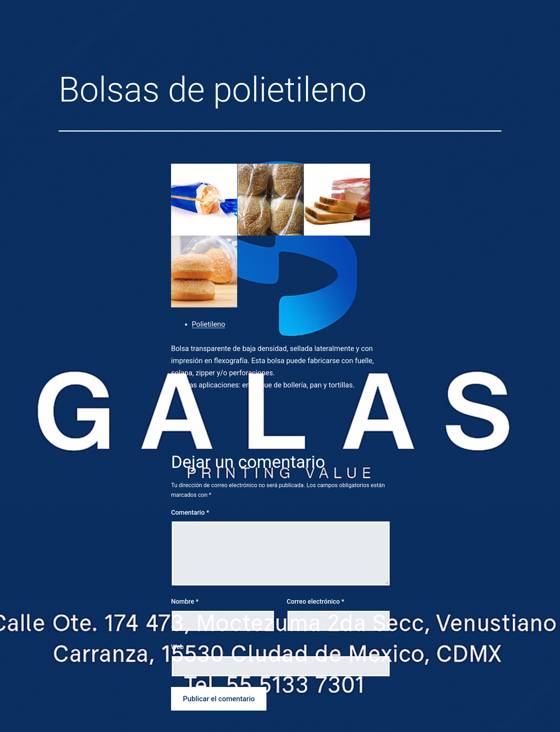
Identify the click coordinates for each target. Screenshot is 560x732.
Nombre (185, 601)
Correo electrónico (316, 601)
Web (177, 647)
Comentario (190, 512)
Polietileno (209, 324)
